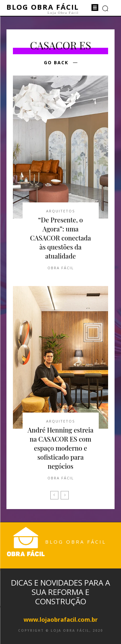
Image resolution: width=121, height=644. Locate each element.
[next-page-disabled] (65, 495)
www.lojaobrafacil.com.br (61, 619)
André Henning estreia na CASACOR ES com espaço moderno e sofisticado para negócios (60, 448)
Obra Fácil (61, 268)
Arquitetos (60, 211)
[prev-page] (54, 495)
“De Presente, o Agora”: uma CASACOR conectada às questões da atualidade (60, 238)
